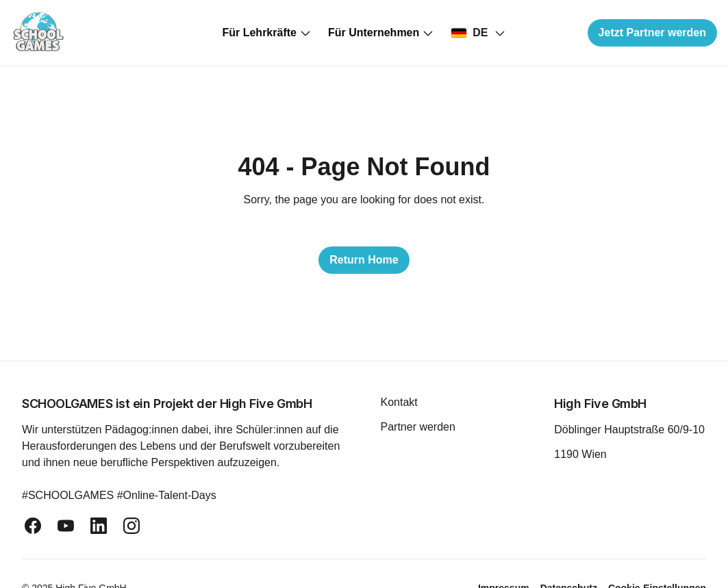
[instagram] (131, 526)
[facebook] (33, 526)
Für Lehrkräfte (266, 33)
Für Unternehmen (381, 33)
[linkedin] (99, 526)
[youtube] (66, 526)
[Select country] (478, 33)
